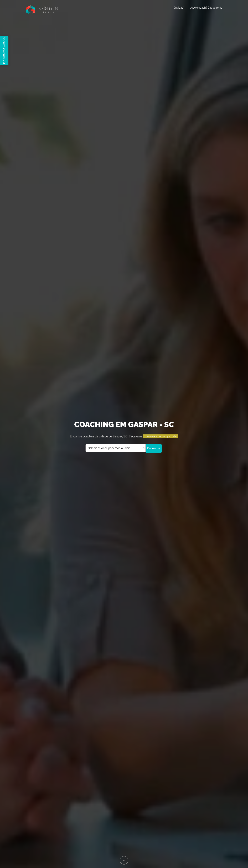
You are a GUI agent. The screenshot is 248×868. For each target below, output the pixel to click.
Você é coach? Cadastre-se (206, 8)
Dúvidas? (179, 8)
